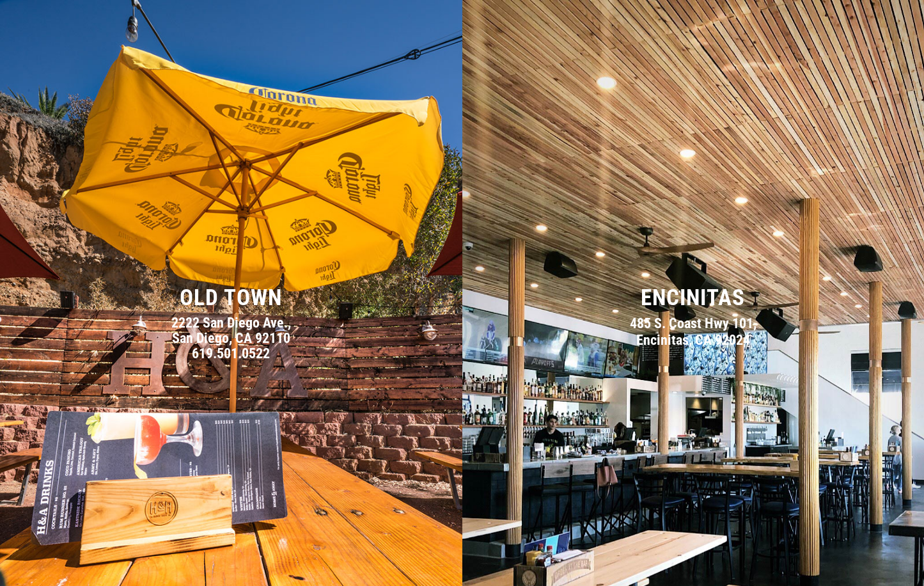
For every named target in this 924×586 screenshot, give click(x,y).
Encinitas (693, 298)
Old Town (231, 298)
